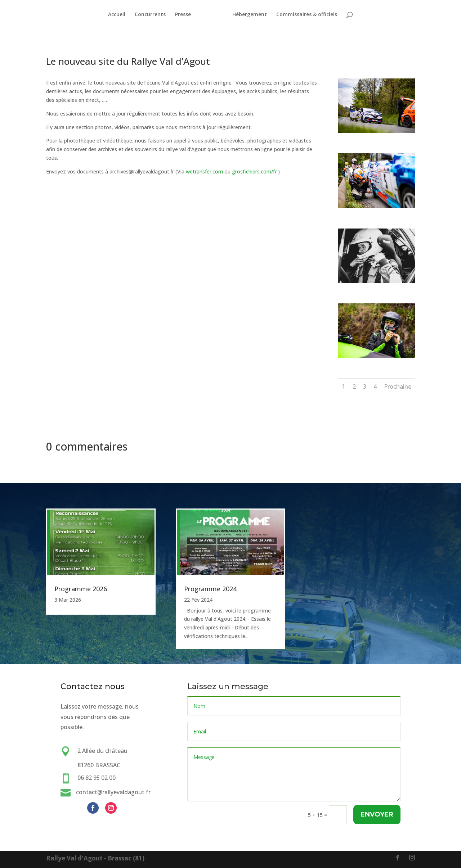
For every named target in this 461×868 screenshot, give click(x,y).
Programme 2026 (81, 589)
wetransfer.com (204, 171)
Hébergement (253, 15)
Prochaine (398, 386)
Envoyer (377, 815)
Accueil (113, 15)
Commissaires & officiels (310, 15)
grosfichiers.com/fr (254, 171)
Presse (180, 15)
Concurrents (147, 15)
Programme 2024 (210, 589)
